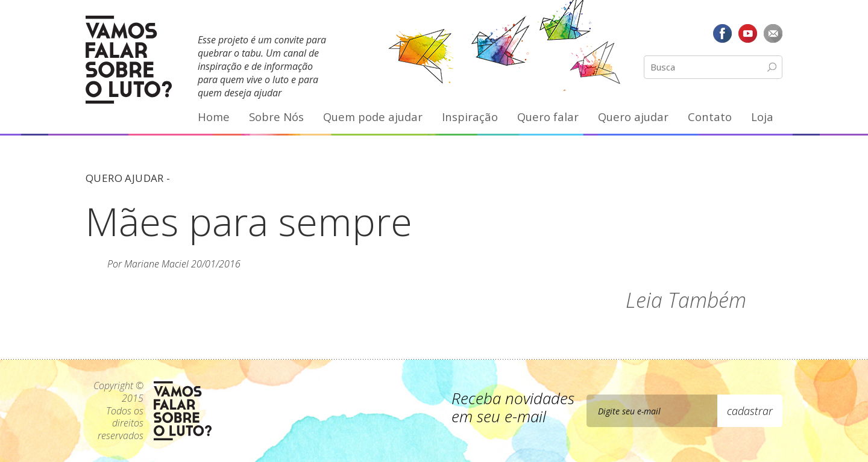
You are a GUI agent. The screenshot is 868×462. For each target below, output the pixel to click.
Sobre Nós (276, 117)
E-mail (773, 33)
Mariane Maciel (156, 264)
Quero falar (548, 117)
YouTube (747, 33)
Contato (710, 117)
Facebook (723, 33)
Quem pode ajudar (373, 117)
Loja (762, 117)
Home (214, 117)
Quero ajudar (633, 117)
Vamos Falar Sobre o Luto (129, 60)
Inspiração (470, 117)
